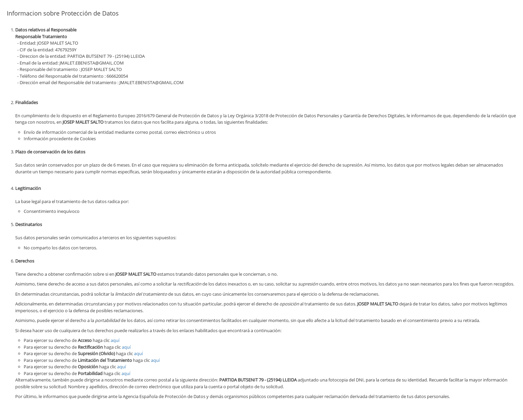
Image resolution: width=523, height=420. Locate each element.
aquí (115, 340)
